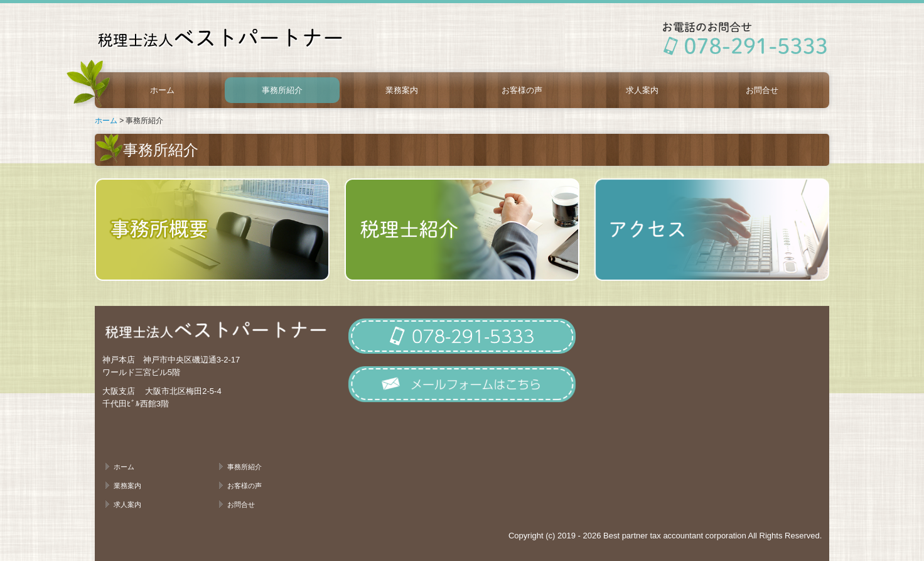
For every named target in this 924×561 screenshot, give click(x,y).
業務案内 (402, 90)
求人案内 (642, 90)
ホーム (162, 90)
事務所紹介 (282, 90)
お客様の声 (522, 90)
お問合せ (762, 90)
